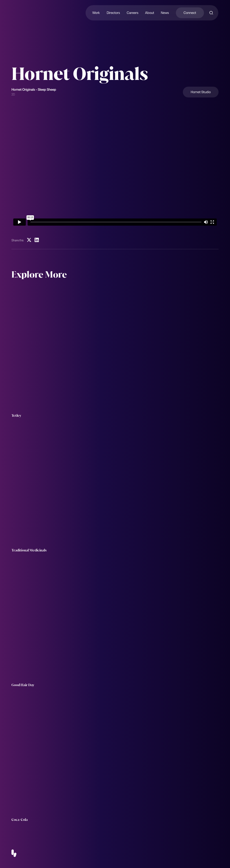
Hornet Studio (201, 91)
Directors (113, 12)
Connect (190, 12)
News (165, 12)
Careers (133, 12)
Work (96, 12)
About (150, 12)
